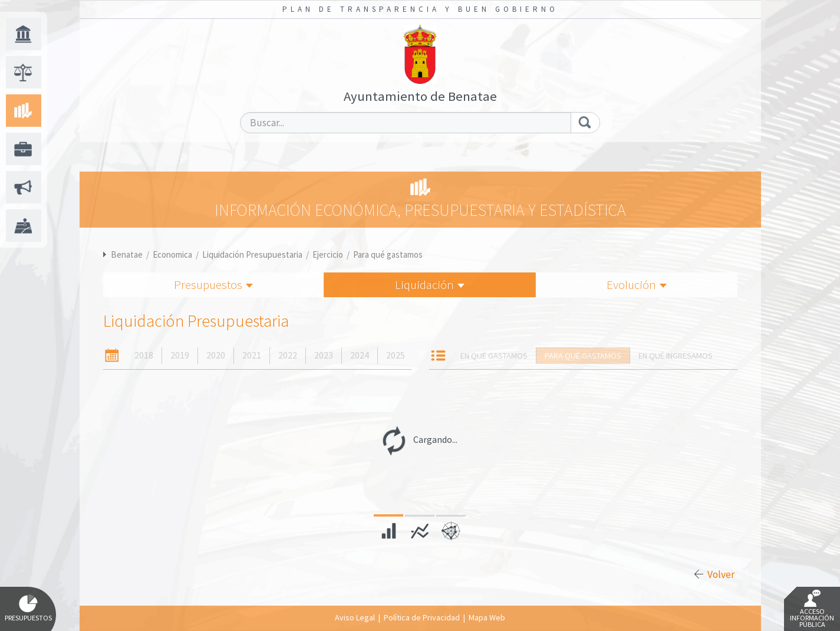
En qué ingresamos (676, 356)
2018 (144, 355)
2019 (180, 355)
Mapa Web (487, 617)
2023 (324, 355)
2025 (396, 355)
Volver (721, 574)
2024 (360, 355)
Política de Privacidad (422, 617)
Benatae (127, 254)
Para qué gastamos (388, 254)
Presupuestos (213, 285)
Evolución (637, 285)
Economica (172, 254)
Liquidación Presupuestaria (252, 254)
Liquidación (430, 285)
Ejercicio (328, 254)
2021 (252, 355)
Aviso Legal (355, 617)
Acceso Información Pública (812, 609)
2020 (216, 355)
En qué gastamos (494, 356)
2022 (288, 355)
